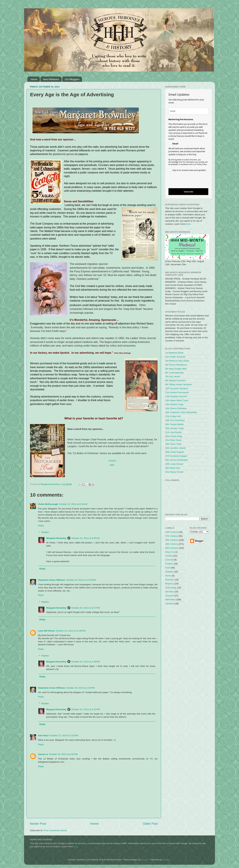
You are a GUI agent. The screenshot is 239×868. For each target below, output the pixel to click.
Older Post (150, 824)
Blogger (166, 860)
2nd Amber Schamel (175, 357)
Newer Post (38, 824)
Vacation (169, 592)
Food (168, 568)
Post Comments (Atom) (55, 830)
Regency (170, 584)
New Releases (51, 79)
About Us (170, 552)
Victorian (169, 596)
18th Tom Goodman (175, 420)
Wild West (170, 600)
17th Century (172, 536)
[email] (188, 111)
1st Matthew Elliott (174, 353)
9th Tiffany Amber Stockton (179, 384)
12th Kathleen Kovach (176, 396)
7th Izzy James (173, 376)
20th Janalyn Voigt (174, 428)
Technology (171, 588)
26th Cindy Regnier (175, 452)
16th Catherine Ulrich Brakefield (181, 412)
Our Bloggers (72, 79)
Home (34, 79)
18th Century (172, 540)
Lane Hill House (46, 631)
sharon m (43, 754)
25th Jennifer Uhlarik (175, 448)
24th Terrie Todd (173, 444)
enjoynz (145, 860)
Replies (45, 532)
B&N (112, 465)
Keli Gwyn (43, 735)
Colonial (169, 560)
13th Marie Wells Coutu (177, 400)
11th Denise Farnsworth (177, 392)
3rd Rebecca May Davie (177, 361)
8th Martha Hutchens (176, 380)
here (188, 224)
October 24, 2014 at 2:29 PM (86, 662)
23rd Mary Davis (173, 440)
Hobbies (169, 572)
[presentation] (186, 180)
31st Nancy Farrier (174, 472)
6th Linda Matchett (174, 373)
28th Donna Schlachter (177, 460)
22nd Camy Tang (174, 436)
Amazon (113, 461)
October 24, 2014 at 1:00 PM (80, 688)
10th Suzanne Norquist (177, 388)
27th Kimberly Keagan (176, 456)
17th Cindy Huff (173, 416)
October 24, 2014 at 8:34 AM (73, 504)
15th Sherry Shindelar (176, 408)
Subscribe (188, 192)
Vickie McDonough (48, 504)
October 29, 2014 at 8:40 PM (63, 754)
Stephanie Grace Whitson (52, 580)
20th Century (172, 548)
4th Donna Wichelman (176, 365)
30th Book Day (173, 468)
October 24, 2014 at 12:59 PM (81, 580)
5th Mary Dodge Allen (176, 369)
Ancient (169, 556)
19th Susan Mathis (174, 424)
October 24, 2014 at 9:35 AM (86, 538)
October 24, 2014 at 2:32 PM (86, 709)
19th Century (172, 544)
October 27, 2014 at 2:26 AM (64, 735)
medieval (170, 604)
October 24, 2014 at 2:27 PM (86, 608)
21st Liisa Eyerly (173, 432)
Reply (41, 526)
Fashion (169, 564)
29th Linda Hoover (174, 464)
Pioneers (170, 580)
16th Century (172, 532)
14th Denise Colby (174, 404)
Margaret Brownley (56, 538)
